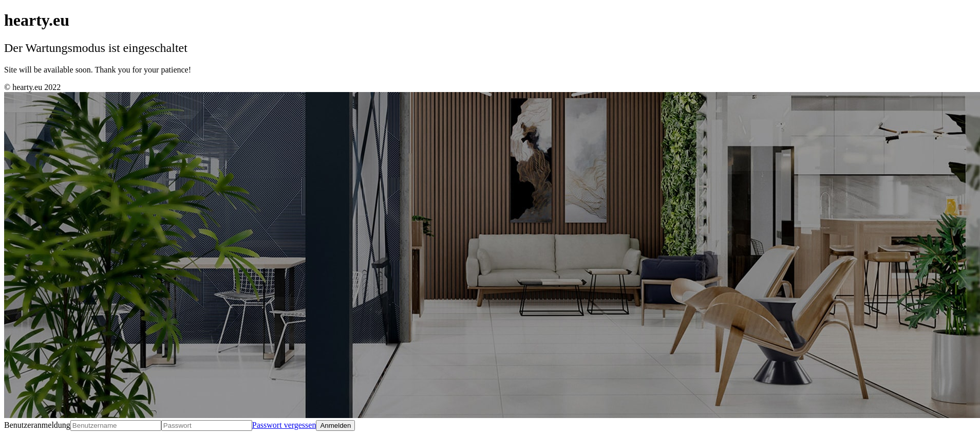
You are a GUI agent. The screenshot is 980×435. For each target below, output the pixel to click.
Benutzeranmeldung (37, 425)
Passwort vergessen (284, 425)
